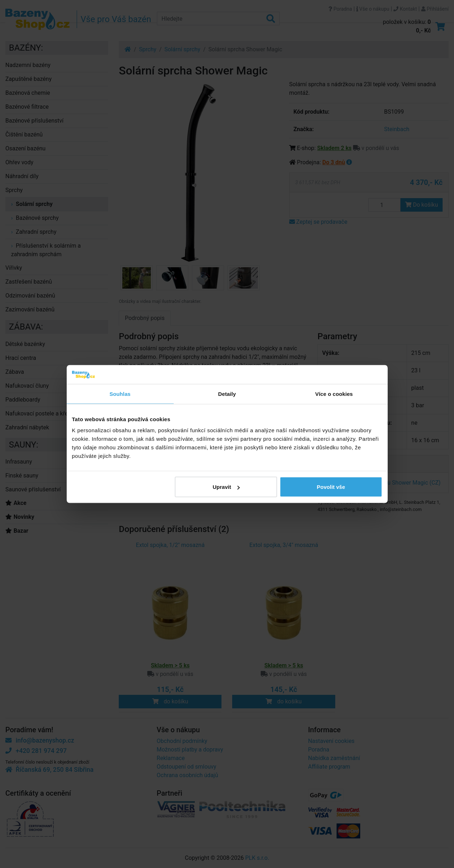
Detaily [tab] (227, 394)
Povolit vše (331, 487)
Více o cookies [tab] (334, 394)
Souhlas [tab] (120, 394)
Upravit (226, 487)
